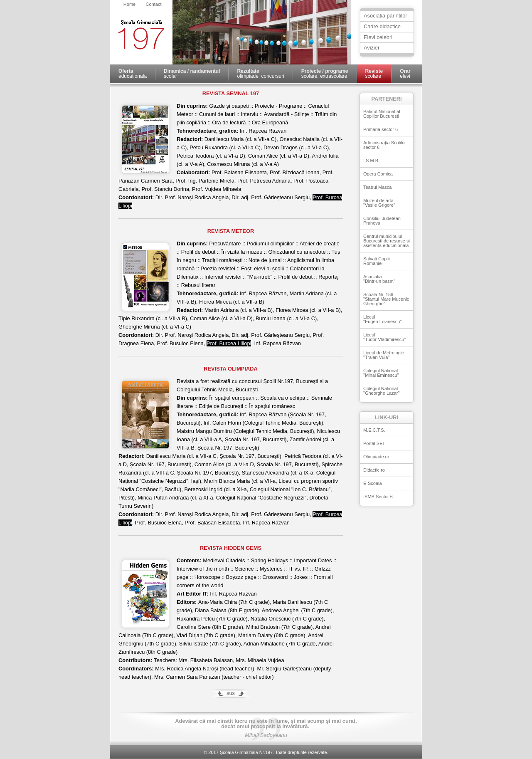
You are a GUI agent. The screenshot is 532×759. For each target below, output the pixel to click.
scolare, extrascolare (325, 74)
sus (231, 693)
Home (129, 4)
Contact (154, 4)
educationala (133, 74)
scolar (192, 74)
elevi (405, 74)
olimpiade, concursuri (260, 74)
